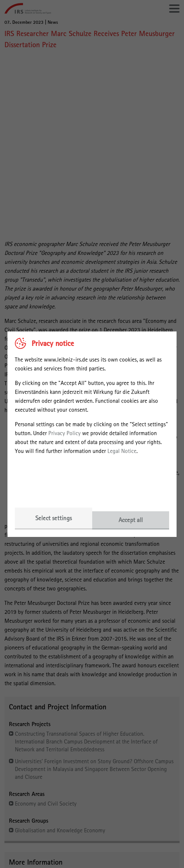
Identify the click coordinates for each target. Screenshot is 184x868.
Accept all (131, 520)
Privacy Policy (64, 433)
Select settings (54, 518)
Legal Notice (122, 451)
